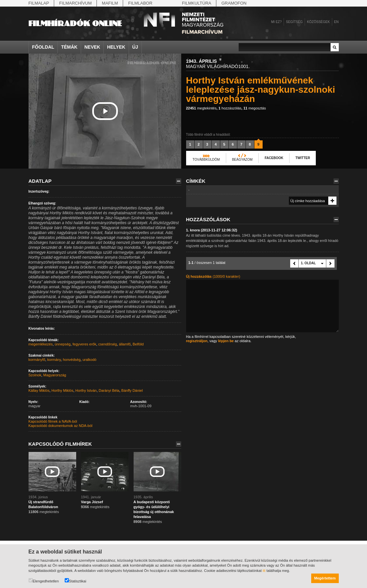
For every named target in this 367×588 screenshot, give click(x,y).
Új (135, 47)
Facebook (274, 158)
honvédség (72, 360)
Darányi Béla (109, 390)
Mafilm (110, 3)
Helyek (116, 47)
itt (264, 571)
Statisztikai (76, 581)
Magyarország (55, 375)
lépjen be (226, 341)
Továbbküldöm (206, 160)
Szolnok (35, 375)
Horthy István (86, 390)
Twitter (303, 158)
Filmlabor (140, 3)
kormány (54, 360)
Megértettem (325, 578)
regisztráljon (197, 341)
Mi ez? (276, 22)
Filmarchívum (75, 3)
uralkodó (89, 360)
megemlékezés (41, 344)
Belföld (138, 344)
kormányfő (37, 360)
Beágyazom (242, 160)
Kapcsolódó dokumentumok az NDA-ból (61, 426)
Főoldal (43, 47)
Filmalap (39, 3)
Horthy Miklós (63, 390)
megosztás (255, 108)
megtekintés (201, 108)
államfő (125, 344)
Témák (69, 47)
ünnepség (63, 344)
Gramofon (234, 3)
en (336, 22)
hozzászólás (230, 108)
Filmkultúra (196, 3)
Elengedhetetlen (44, 581)
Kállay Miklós (39, 390)
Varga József (92, 502)
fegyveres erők (84, 344)
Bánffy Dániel (132, 390)
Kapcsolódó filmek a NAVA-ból (53, 421)
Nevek (92, 47)
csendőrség (108, 344)
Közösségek (318, 22)
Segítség (294, 22)
